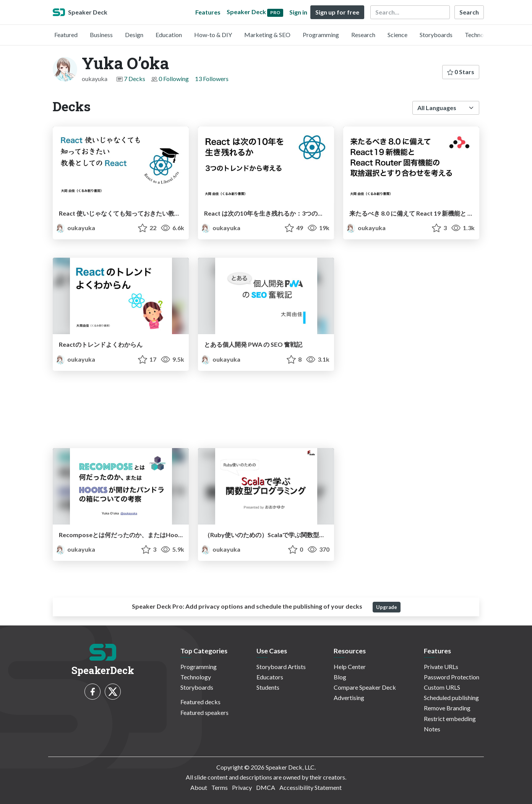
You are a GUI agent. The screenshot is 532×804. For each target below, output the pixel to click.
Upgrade (387, 607)
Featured (66, 35)
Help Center (350, 667)
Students (268, 687)
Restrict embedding (450, 719)
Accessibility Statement (311, 787)
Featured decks (200, 702)
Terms (220, 787)
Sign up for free (337, 12)
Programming (321, 35)
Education (169, 35)
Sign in (298, 12)
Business (101, 35)
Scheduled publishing (451, 698)
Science (397, 35)
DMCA (266, 787)
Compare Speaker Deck (365, 687)
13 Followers (212, 79)
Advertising (349, 698)
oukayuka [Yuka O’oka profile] (75, 228)
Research (363, 35)
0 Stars (461, 72)
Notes (432, 729)
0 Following (174, 79)
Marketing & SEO (267, 35)
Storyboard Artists (281, 667)
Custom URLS (442, 687)
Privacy (242, 787)
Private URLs (441, 667)
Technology (480, 35)
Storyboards (436, 35)
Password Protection (452, 677)
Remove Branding (447, 708)
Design (134, 35)
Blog (340, 677)
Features (208, 12)
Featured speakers (204, 712)
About (199, 787)
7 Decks (135, 79)
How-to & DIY (213, 35)
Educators (270, 677)
